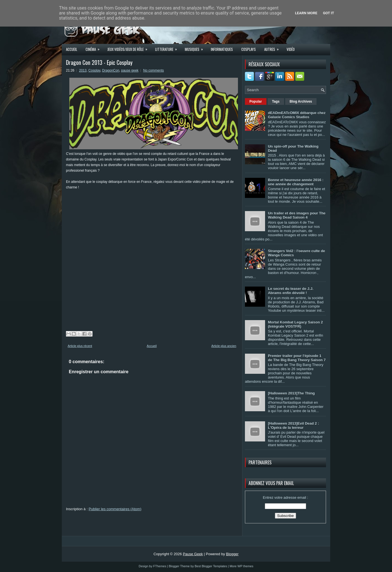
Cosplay (94, 70)
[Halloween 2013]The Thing (291, 393)
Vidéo (291, 49)
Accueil (72, 49)
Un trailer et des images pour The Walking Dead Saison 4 (297, 215)
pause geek (130, 70)
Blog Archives (301, 101)
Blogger (232, 554)
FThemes (160, 566)
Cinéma (94, 48)
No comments (154, 70)
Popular (256, 101)
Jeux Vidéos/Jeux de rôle (129, 48)
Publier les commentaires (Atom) (115, 509)
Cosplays (249, 49)
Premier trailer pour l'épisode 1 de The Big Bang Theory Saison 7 (297, 358)
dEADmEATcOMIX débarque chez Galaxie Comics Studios (297, 115)
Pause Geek (193, 554)
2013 (83, 70)
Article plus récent (80, 346)
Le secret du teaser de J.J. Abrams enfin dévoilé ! (291, 291)
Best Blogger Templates (211, 566)
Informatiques (222, 49)
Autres (273, 48)
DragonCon (111, 70)
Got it (329, 13)
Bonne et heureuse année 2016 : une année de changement (296, 182)
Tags (276, 101)
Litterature (168, 48)
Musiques (196, 48)
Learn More (306, 13)
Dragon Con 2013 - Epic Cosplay (99, 62)
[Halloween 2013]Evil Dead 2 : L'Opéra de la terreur (293, 426)
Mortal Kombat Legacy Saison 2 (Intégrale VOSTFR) (295, 324)
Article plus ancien (224, 346)
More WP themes (241, 566)
